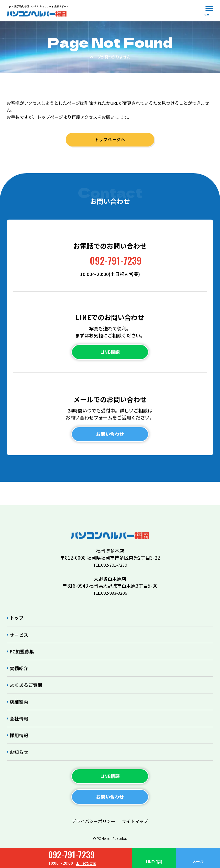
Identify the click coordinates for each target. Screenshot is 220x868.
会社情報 (20, 711)
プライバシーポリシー (93, 819)
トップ (17, 600)
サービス (20, 619)
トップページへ (110, 142)
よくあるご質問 (27, 674)
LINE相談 (154, 861)
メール (198, 861)
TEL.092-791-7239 (110, 546)
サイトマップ (137, 819)
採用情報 (20, 730)
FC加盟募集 (23, 637)
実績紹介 (20, 656)
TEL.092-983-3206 (110, 574)
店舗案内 (20, 693)
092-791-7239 (116, 264)
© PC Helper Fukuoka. (110, 839)
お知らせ (20, 748)
